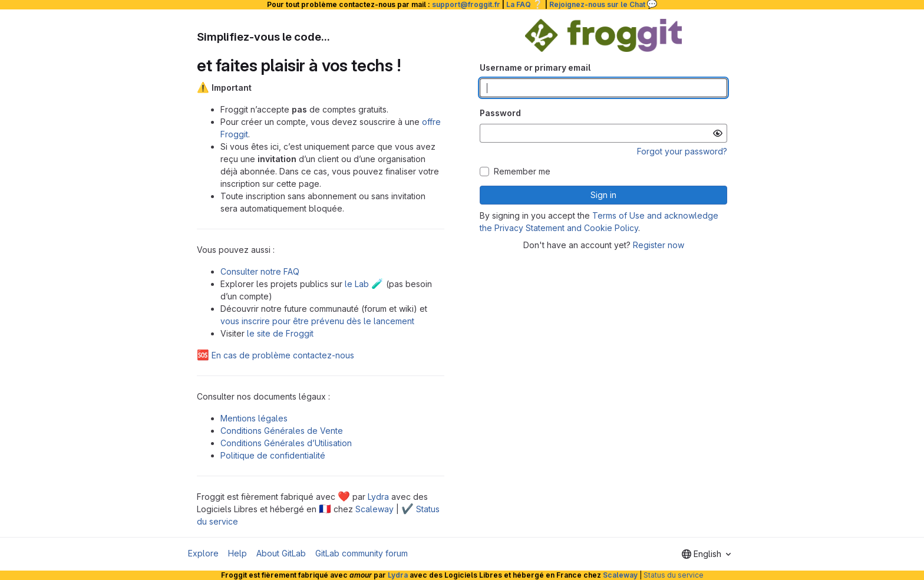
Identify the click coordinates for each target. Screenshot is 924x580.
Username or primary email (535, 67)
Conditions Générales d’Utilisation (286, 443)
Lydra (378, 497)
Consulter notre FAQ (260, 271)
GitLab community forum (362, 553)
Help (237, 553)
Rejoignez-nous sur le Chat (603, 4)
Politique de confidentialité (273, 455)
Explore (203, 553)
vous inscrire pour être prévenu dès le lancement (317, 321)
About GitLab (281, 553)
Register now (659, 245)
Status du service (674, 575)
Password (500, 113)
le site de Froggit (280, 333)
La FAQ (525, 4)
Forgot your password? (682, 151)
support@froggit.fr (466, 4)
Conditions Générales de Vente (282, 431)
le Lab (364, 284)
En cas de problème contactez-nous (275, 355)
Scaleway (374, 509)
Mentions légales (254, 418)
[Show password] (718, 133)
